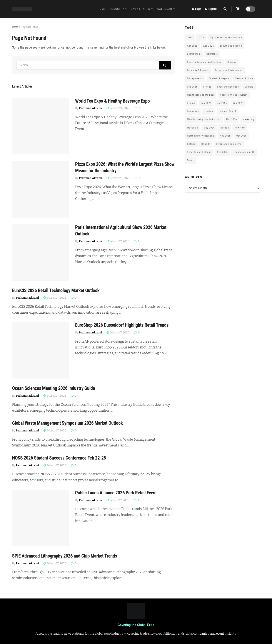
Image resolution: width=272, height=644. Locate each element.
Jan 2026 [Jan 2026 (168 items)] (206, 103)
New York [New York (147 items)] (240, 128)
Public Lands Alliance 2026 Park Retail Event (116, 493)
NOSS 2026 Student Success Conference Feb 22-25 (59, 458)
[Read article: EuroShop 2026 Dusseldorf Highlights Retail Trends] (40, 350)
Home (101, 9)
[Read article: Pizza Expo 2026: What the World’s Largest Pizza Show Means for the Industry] (40, 189)
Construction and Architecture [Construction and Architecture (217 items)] (204, 62)
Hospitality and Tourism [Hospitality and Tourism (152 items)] (234, 95)
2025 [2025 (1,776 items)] (190, 38)
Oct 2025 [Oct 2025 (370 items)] (241, 136)
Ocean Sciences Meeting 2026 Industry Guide (54, 388)
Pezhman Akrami (90, 108)
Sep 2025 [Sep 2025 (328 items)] (223, 152)
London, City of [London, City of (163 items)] (227, 111)
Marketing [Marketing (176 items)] (248, 119)
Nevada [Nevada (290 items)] (225, 128)
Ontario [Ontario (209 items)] (191, 144)
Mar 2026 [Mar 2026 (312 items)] (231, 119)
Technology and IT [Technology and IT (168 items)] (244, 152)
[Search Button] (225, 9)
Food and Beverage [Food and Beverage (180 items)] (228, 87)
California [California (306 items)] (212, 54)
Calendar (165, 9)
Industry (117, 9)
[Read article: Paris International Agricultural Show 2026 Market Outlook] (40, 252)
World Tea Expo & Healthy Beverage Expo (113, 101)
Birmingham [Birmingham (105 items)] (194, 54)
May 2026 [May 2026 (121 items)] (209, 128)
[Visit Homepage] (22, 9)
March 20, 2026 (118, 178)
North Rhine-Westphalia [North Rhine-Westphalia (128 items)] (201, 136)
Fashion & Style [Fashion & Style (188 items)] (244, 79)
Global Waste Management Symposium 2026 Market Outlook (68, 423)
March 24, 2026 (118, 108)
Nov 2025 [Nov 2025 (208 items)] (225, 136)
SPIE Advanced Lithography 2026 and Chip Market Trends (65, 556)
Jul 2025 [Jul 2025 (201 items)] (222, 103)
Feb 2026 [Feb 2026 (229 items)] (192, 87)
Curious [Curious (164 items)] (232, 62)
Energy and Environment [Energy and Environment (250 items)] (229, 70)
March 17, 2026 (118, 241)
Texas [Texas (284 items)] (190, 160)
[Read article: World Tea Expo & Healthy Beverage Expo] (40, 126)
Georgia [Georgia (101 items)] (249, 87)
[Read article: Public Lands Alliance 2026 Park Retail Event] (40, 518)
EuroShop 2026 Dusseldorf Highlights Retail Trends (122, 325)
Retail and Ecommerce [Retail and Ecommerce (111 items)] (229, 144)
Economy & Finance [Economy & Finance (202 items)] (198, 70)
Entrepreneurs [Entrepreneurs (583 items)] (195, 79)
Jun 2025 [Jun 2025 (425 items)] (238, 103)
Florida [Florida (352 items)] (207, 87)
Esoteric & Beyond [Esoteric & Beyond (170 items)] (219, 79)
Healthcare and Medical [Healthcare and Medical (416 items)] (201, 95)
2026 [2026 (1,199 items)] (201, 38)
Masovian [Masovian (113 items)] (193, 128)
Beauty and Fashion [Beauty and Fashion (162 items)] (231, 46)
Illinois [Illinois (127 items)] (191, 103)
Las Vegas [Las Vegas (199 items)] (193, 111)
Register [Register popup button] (211, 9)
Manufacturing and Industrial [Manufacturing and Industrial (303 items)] (204, 119)
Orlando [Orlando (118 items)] (206, 144)
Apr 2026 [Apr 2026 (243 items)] (192, 46)
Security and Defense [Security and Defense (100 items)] (199, 152)
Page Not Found (30, 27)
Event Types (141, 9)
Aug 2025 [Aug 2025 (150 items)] (209, 46)
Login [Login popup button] (197, 9)
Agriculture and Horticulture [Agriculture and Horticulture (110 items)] (226, 38)
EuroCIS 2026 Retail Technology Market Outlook (56, 290)
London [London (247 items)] (209, 111)
